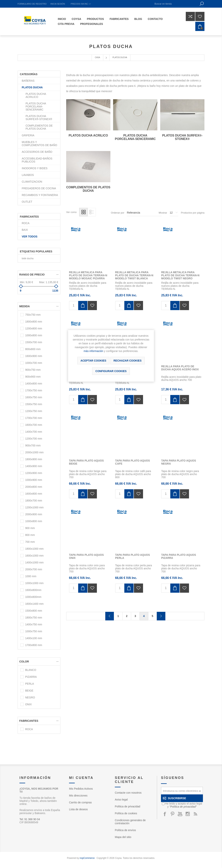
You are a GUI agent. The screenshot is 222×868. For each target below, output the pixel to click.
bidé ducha (28, 258)
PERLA (30, 684)
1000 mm (31, 576)
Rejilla (83, 212)
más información (93, 351)
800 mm (30, 535)
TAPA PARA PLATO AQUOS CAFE (133, 462)
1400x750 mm (34, 624)
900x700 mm (33, 445)
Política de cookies (126, 813)
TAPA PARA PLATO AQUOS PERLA (133, 556)
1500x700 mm (34, 342)
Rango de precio (32, 275)
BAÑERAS (28, 81)
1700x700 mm (34, 418)
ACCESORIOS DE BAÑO (37, 152)
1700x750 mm (34, 390)
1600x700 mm (34, 425)
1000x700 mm (34, 363)
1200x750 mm (34, 411)
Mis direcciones (78, 796)
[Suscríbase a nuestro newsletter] (182, 791)
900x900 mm (33, 377)
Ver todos (30, 237)
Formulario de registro (32, 4)
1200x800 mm (34, 328)
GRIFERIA (28, 135)
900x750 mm (33, 370)
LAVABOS (28, 175)
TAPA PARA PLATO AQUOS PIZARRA (179, 556)
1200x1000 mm (34, 507)
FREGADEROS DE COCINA (39, 188)
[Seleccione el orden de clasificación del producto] (144, 213)
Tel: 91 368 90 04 (30, 819)
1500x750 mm (34, 404)
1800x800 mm (34, 322)
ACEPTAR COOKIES (93, 361)
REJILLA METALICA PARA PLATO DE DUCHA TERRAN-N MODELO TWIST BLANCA (134, 275)
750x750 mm (33, 315)
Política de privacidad (127, 806)
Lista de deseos (78, 809)
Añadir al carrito (83, 306)
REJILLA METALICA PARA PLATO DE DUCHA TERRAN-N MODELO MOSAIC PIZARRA (88, 275)
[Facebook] (165, 814)
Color (24, 662)
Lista (92, 212)
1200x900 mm (34, 473)
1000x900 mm (34, 480)
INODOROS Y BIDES (35, 168)
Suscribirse (177, 798)
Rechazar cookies (127, 361)
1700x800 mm (34, 645)
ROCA (26, 223)
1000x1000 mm (34, 583)
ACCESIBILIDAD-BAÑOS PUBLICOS (37, 160)
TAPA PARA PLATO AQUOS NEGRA (179, 462)
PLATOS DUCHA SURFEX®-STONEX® (182, 137)
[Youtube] (180, 814)
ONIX (28, 704)
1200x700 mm (34, 439)
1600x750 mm (34, 397)
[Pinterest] (172, 814)
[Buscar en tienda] (176, 4)
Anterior (110, 616)
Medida (25, 306)
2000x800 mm (34, 487)
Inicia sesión (58, 4)
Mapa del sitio (123, 837)
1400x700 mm (34, 432)
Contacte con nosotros (128, 793)
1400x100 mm (34, 638)
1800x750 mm (34, 618)
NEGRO (30, 697)
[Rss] (195, 814)
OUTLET (27, 202)
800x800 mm (33, 349)
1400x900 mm (34, 466)
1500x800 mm (34, 611)
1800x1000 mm (34, 549)
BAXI (25, 230)
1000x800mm (33, 597)
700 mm (30, 542)
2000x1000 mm (34, 452)
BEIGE (29, 691)
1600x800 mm (34, 494)
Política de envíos (125, 830)
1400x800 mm (34, 384)
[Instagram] (188, 814)
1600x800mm (33, 590)
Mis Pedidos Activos (81, 789)
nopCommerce (87, 858)
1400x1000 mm (34, 562)
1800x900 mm (34, 459)
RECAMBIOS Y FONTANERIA (40, 195)
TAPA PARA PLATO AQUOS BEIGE (86, 462)
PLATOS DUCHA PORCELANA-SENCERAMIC (135, 137)
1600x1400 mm (34, 604)
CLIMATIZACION (32, 182)
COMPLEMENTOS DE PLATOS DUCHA (88, 189)
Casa (97, 57)
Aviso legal (121, 800)
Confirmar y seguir (161, 616)
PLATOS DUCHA (32, 87)
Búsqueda (202, 4)
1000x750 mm (34, 631)
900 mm (30, 528)
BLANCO (31, 670)
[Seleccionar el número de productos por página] (174, 213)
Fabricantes (29, 721)
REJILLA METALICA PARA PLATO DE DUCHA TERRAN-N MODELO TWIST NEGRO (180, 275)
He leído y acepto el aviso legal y (184, 805)
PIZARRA (31, 677)
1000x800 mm (34, 335)
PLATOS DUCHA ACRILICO (88, 135)
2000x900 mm (34, 514)
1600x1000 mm (34, 556)
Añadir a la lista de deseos (92, 306)
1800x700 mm (34, 501)
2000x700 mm (34, 569)
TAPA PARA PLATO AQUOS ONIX (86, 556)
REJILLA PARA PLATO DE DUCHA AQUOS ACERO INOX (180, 368)
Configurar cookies (111, 371)
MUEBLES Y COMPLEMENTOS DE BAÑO (39, 144)
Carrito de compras (80, 802)
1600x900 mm (34, 356)
